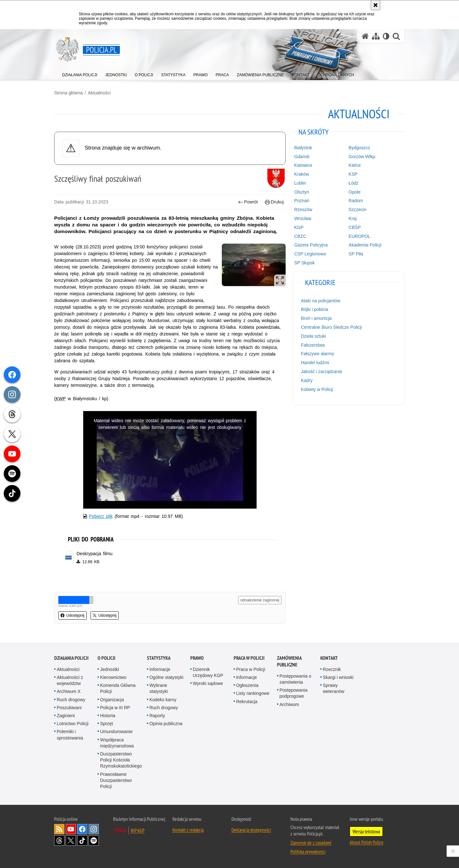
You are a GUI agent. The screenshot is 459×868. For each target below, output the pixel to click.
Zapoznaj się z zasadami (311, 842)
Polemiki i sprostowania (70, 735)
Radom (356, 201)
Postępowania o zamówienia (295, 679)
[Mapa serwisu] (376, 36)
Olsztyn (302, 192)
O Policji (106, 658)
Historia (108, 716)
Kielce (355, 165)
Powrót (248, 202)
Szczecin (358, 210)
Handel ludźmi (315, 363)
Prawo (197, 658)
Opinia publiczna (166, 724)
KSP (353, 174)
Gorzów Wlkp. (363, 157)
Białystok (303, 148)
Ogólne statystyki (167, 677)
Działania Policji (71, 658)
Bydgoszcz (360, 148)
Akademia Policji (365, 245)
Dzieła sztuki (313, 336)
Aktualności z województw (70, 680)
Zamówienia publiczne (289, 661)
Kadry (307, 380)
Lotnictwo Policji (73, 724)
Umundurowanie (116, 732)
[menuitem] (80, 74)
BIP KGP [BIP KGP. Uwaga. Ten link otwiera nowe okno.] (138, 830)
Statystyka (159, 658)
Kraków (302, 174)
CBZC (300, 236)
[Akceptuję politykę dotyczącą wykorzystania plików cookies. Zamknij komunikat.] (375, 5)
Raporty (157, 716)
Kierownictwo (113, 677)
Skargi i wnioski (338, 677)
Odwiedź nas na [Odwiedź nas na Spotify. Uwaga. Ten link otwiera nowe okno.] (94, 841)
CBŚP (355, 227)
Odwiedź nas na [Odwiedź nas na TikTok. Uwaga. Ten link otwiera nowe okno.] (82, 841)
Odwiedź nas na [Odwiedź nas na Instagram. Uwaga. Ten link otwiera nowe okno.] (94, 829)
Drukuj (274, 202)
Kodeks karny (163, 700)
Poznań (302, 201)
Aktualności (99, 93)
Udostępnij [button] (73, 615)
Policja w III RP (115, 708)
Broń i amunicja (316, 318)
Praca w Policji (249, 658)
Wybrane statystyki (159, 688)
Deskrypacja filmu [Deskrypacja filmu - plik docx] (95, 554)
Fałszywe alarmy (317, 354)
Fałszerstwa (313, 345)
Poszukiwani (69, 708)
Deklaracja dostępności (251, 830)
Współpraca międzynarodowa (117, 743)
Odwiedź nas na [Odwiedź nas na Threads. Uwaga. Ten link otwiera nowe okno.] (59, 841)
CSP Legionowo (310, 254)
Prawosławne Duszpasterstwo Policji (116, 780)
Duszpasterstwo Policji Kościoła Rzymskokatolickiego (121, 760)
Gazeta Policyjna (311, 245)
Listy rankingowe (253, 693)
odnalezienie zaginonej (260, 600)
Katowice (303, 165)
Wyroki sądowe (208, 683)
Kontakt (329, 658)
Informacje (160, 669)
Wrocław (303, 218)
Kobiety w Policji (317, 389)
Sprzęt (106, 724)
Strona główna (69, 93)
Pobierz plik (101, 516)
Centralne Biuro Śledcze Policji (331, 327)
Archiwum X (69, 691)
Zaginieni (66, 716)
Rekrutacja (247, 702)
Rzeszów (303, 210)
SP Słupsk (304, 263)
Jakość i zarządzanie (322, 371)
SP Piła (356, 254)
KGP (299, 227)
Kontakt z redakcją (188, 830)
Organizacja (112, 700)
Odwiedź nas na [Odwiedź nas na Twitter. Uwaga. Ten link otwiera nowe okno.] (71, 841)
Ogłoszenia (247, 685)
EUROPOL (360, 236)
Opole (355, 192)
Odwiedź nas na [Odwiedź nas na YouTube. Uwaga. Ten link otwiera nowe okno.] (71, 829)
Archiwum (289, 704)
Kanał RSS (59, 829)
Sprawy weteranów (334, 688)
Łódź (353, 183)
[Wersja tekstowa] (386, 36)
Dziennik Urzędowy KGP (208, 672)
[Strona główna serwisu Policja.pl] (365, 36)
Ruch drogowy (71, 700)
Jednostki (109, 669)
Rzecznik (332, 669)
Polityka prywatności (308, 851)
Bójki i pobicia (315, 309)
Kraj (353, 218)
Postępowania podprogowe (294, 693)
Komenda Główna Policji (118, 688)
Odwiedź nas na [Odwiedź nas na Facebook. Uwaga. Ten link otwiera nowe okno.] (82, 829)
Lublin (300, 183)
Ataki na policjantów (321, 301)
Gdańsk (302, 157)
